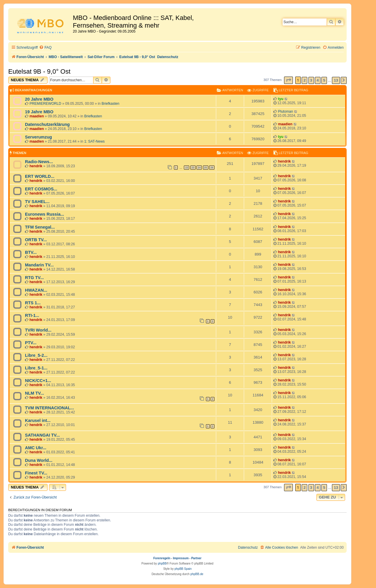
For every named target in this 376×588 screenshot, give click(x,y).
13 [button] (336, 80)
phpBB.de (197, 574)
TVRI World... (38, 330)
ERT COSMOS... (41, 189)
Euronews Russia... (45, 214)
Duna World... (39, 460)
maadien (37, 116)
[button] (288, 80)
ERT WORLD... (40, 176)
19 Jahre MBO (39, 112)
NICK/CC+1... (38, 381)
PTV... (31, 343)
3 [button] (311, 80)
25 (206, 168)
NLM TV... (35, 393)
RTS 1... (33, 303)
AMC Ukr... (36, 448)
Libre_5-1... (36, 368)
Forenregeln (162, 558)
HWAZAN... (36, 290)
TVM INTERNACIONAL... (49, 408)
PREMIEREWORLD (45, 104)
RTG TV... (34, 278)
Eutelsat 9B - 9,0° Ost (39, 71)
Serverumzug (38, 137)
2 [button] (304, 80)
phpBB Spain (183, 569)
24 (199, 168)
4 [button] (318, 80)
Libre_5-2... (36, 355)
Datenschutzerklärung (47, 124)
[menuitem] (45, 48)
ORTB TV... (36, 240)
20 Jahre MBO (39, 99)
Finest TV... (36, 473)
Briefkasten (111, 104)
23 (193, 168)
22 (187, 168)
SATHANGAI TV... (42, 435)
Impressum (181, 558)
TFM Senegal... (40, 227)
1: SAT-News (95, 141)
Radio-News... (39, 162)
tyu (281, 99)
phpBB (162, 563)
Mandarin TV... (39, 265)
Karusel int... (38, 420)
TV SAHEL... (37, 202)
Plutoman (285, 111)
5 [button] (324, 80)
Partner (196, 558)
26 (212, 168)
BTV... (31, 252)
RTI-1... (32, 315)
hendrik (36, 166)
